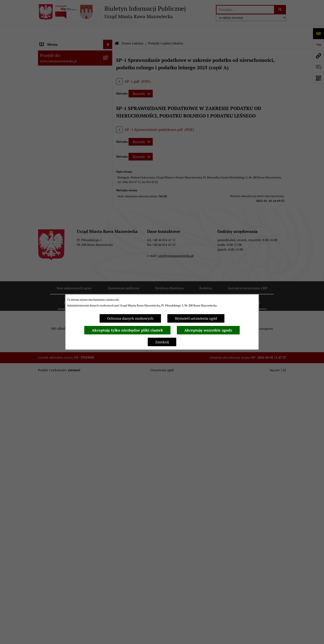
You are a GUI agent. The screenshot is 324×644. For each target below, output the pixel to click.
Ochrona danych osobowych (130, 318)
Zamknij (162, 342)
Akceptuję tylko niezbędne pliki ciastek (127, 330)
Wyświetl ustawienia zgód (196, 318)
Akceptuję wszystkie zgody (208, 330)
